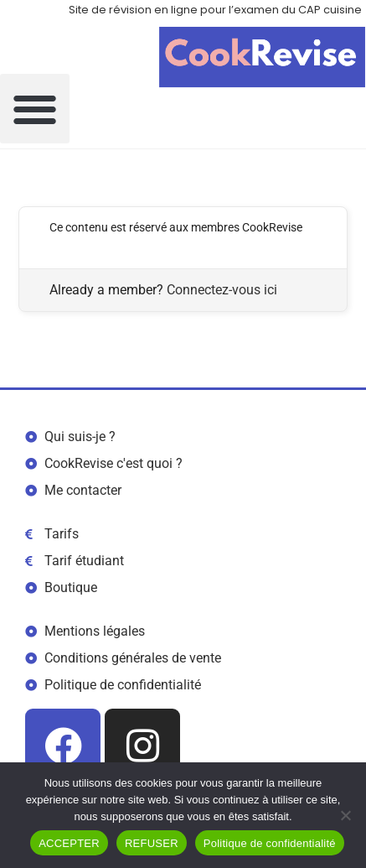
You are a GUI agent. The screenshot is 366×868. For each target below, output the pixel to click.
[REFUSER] (345, 815)
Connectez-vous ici (222, 290)
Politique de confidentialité (270, 843)
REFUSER (152, 843)
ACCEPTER (69, 843)
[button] (35, 109)
